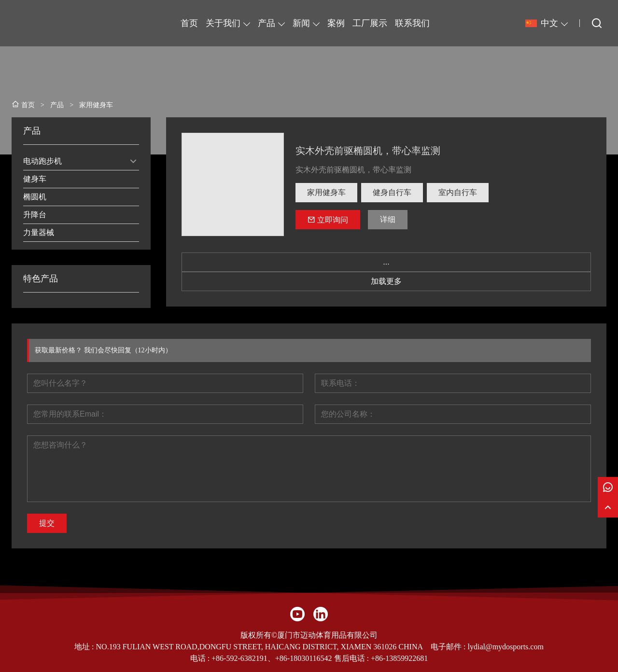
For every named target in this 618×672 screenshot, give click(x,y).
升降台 (35, 215)
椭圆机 (35, 197)
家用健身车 (326, 192)
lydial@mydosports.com (505, 647)
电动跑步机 (42, 161)
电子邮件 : (449, 647)
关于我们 (223, 23)
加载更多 (386, 281)
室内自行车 (458, 192)
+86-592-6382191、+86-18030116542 (272, 658)
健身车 (35, 179)
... (386, 262)
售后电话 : (351, 658)
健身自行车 (392, 192)
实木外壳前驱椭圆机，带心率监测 (368, 151)
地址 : (85, 647)
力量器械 (39, 232)
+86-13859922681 (399, 658)
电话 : (201, 658)
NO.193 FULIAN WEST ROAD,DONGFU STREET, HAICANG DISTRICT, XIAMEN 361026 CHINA (260, 647)
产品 (267, 23)
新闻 (301, 23)
